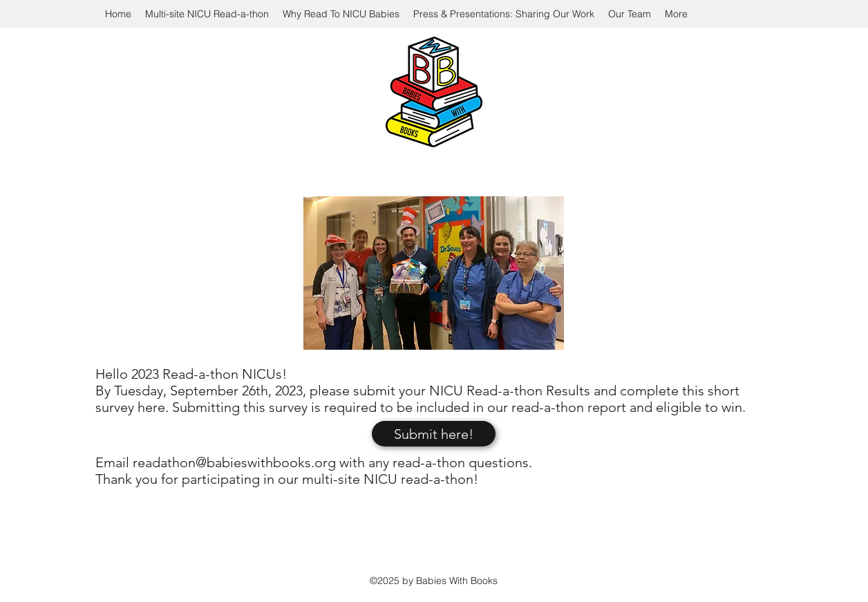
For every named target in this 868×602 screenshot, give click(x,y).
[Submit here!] (434, 434)
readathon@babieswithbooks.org (234, 462)
